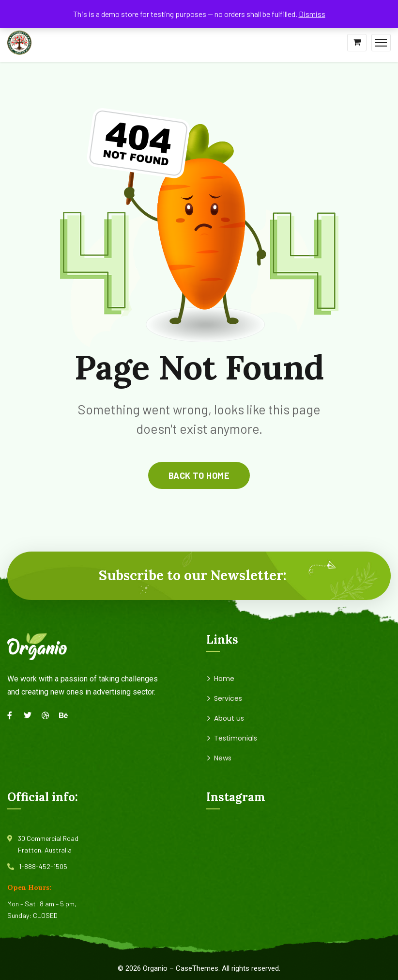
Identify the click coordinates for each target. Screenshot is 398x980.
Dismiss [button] (312, 14)
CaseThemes (197, 968)
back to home (199, 475)
